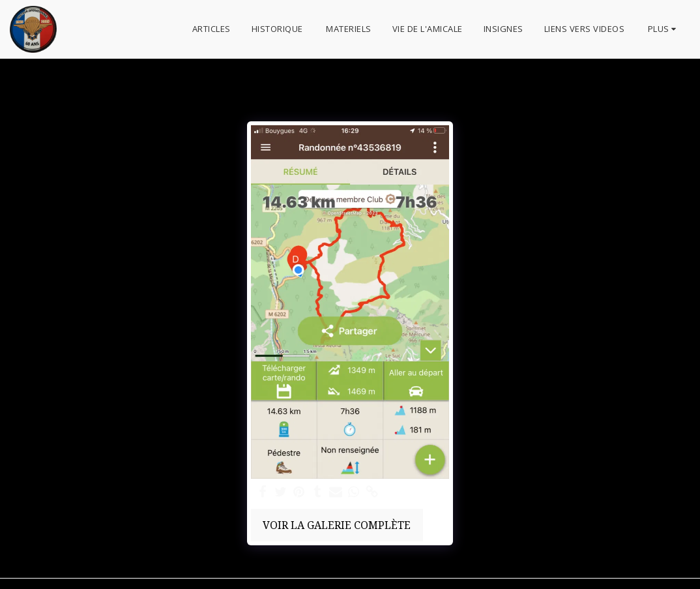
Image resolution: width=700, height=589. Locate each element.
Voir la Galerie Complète (337, 525)
